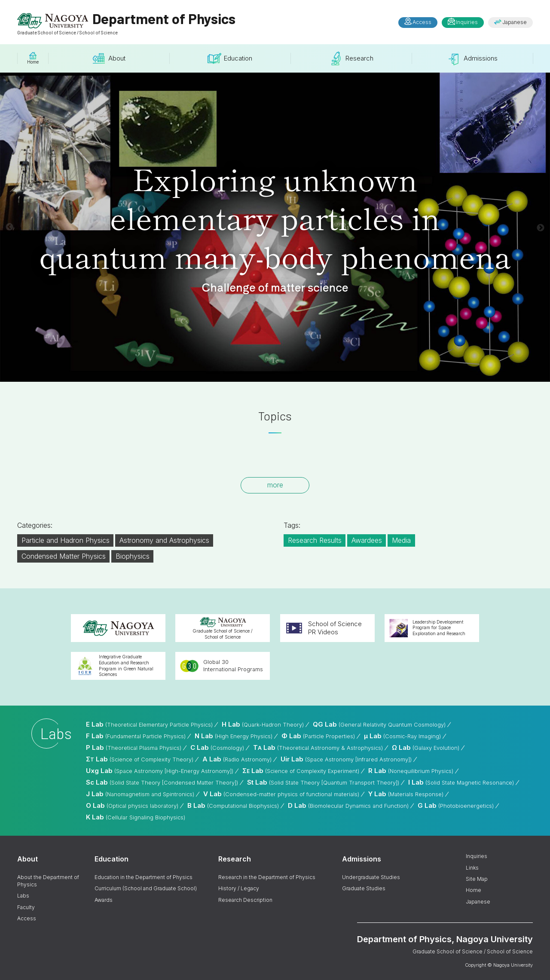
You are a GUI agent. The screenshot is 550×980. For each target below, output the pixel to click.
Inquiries (467, 22)
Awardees (367, 540)
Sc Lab (162, 782)
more (275, 485)
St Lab (323, 782)
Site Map (477, 879)
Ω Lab (426, 747)
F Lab (136, 736)
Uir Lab (346, 759)
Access (422, 22)
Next (541, 228)
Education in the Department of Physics (144, 877)
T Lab (318, 747)
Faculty (26, 907)
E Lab (149, 724)
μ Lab (402, 736)
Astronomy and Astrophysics (164, 540)
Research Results (315, 540)
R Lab (411, 771)
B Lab (233, 805)
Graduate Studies (364, 888)
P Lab (134, 747)
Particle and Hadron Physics (66, 540)
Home (474, 890)
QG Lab (379, 724)
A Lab (237, 759)
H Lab (263, 724)
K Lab (136, 817)
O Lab (132, 805)
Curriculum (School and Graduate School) (146, 888)
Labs (23, 896)
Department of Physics (126, 22)
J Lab (140, 794)
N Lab (234, 736)
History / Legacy (239, 888)
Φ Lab (318, 736)
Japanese (515, 22)
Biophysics (133, 556)
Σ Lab (140, 759)
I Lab (461, 782)
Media (401, 540)
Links (472, 868)
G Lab (456, 805)
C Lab (217, 747)
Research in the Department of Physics (267, 877)
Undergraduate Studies (371, 877)
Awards (104, 900)
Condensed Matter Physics (64, 556)
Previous (9, 227)
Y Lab (406, 794)
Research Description (245, 900)
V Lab (281, 794)
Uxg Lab (160, 771)
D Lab (348, 805)
